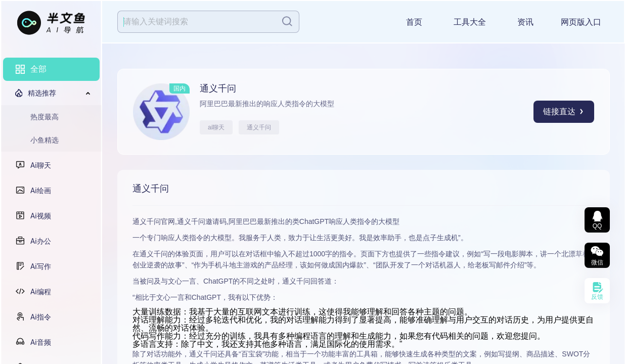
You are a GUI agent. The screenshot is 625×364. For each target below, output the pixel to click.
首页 (414, 22)
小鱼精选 (44, 140)
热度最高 (44, 117)
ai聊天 (216, 127)
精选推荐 (42, 93)
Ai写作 (41, 266)
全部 (38, 69)
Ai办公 (41, 241)
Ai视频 (41, 216)
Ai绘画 (41, 191)
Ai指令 (41, 317)
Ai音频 (41, 342)
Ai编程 (41, 292)
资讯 (525, 22)
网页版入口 (581, 22)
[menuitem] (51, 69)
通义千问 (259, 127)
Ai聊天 (41, 165)
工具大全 (470, 22)
